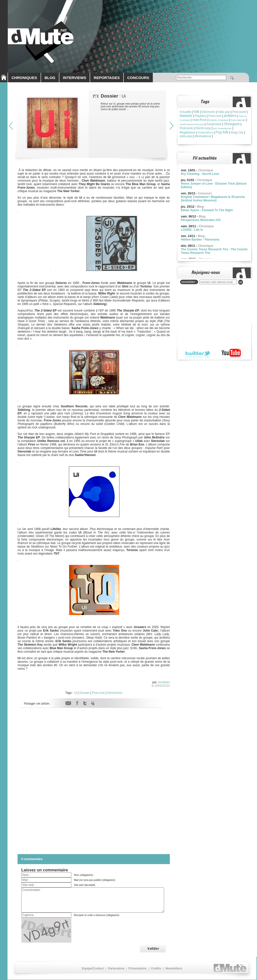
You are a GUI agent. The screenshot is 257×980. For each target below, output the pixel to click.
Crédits (156, 968)
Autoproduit (214, 124)
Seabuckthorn (205, 133)
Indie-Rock (200, 120)
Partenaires (116, 968)
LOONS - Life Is (192, 230)
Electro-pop (203, 128)
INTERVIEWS (75, 78)
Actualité (185, 112)
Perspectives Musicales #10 (201, 220)
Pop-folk (222, 132)
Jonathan (164, 682)
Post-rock (99, 693)
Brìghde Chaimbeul (219, 120)
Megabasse (187, 132)
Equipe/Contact (93, 968)
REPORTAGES (107, 78)
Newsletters (174, 968)
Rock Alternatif (238, 120)
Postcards (186, 128)
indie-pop (186, 136)
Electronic (209, 112)
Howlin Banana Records (192, 124)
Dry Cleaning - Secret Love (200, 174)
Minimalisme (203, 136)
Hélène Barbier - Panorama (200, 240)
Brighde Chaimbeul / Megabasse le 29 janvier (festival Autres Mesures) (213, 199)
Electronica (115, 693)
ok (241, 282)
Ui (76, 693)
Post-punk (239, 112)
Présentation (138, 968)
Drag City (237, 132)
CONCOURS (138, 78)
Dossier (85, 693)
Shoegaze (232, 124)
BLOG (50, 78)
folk (197, 111)
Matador (186, 116)
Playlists (200, 116)
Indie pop (224, 112)
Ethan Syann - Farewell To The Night (207, 210)
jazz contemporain (222, 128)
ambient (230, 116)
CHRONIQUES (24, 78)
